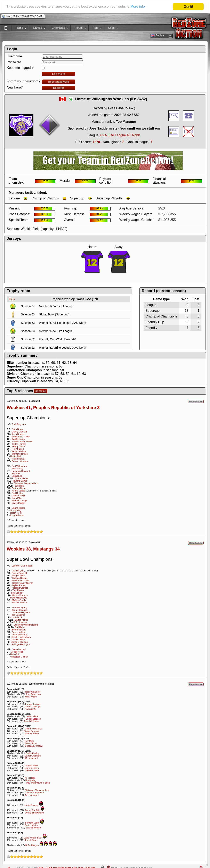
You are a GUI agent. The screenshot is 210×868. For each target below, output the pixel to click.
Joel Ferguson (19, 424)
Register (59, 88)
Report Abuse (196, 402)
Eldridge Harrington (21, 644)
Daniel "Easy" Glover (22, 441)
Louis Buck (17, 476)
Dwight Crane (18, 439)
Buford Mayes (20, 481)
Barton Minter (22, 478)
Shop (111, 29)
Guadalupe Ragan (34, 746)
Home (19, 29)
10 (41, 532)
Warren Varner (32, 768)
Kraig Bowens (18, 434)
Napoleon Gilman (19, 657)
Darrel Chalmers (33, 756)
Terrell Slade (31, 840)
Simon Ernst (31, 743)
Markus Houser (20, 578)
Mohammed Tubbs (21, 437)
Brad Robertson (33, 694)
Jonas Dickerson (20, 642)
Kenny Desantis (19, 610)
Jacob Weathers (33, 692)
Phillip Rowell (18, 459)
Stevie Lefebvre (19, 451)
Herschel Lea (19, 649)
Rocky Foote (16, 513)
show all (41, 391)
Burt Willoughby (19, 466)
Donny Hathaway (20, 461)
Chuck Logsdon (33, 719)
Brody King (16, 510)
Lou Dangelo (17, 593)
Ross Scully (17, 469)
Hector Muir (16, 456)
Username (14, 56)
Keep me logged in (20, 68)
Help (95, 29)
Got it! (188, 7)
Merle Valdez (19, 491)
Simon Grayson (31, 731)
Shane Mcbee (19, 508)
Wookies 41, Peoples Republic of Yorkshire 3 (53, 408)
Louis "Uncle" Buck (33, 838)
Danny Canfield (19, 432)
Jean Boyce (18, 429)
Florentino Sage (19, 501)
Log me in (59, 74)
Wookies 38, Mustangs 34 (33, 549)
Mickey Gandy (19, 600)
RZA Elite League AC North (120, 135)
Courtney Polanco (34, 729)
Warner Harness (20, 454)
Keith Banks (31, 709)
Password (14, 62)
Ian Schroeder (32, 795)
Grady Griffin (18, 446)
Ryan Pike (17, 498)
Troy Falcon (18, 449)
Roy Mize (29, 741)
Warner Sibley (32, 734)
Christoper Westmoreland (26, 483)
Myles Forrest (19, 444)
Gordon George (32, 706)
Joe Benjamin (18, 615)
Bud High (19, 486)
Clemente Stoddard (34, 793)
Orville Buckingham (21, 637)
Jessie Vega (17, 652)
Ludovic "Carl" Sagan (22, 566)
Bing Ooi (14, 654)
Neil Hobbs (17, 493)
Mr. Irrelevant (31, 758)
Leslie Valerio (32, 716)
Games (37, 29)
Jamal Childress (32, 721)
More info (138, 7)
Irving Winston (17, 515)
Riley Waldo (31, 697)
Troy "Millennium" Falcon (38, 783)
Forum (78, 29)
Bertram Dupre (19, 488)
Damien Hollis (19, 496)
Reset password (59, 82)
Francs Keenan (33, 704)
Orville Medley (18, 503)
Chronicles (58, 29)
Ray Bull (16, 473)
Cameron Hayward (21, 471)
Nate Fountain (32, 770)
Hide (12, 299)
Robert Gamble (21, 588)
